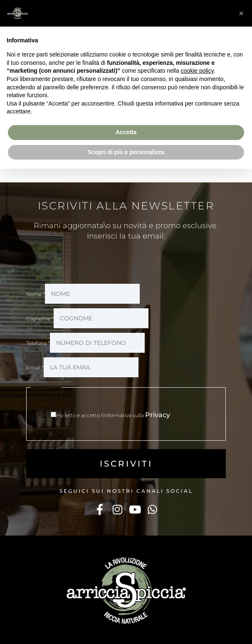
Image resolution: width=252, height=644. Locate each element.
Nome (36, 294)
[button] (241, 13)
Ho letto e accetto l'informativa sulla (113, 415)
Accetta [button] (126, 132)
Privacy (158, 415)
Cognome (40, 318)
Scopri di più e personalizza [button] (126, 152)
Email (35, 367)
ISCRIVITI (126, 464)
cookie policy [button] (197, 71)
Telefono (38, 343)
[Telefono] (97, 343)
